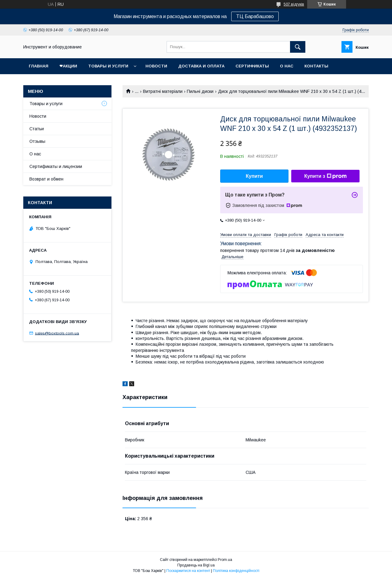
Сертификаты (252, 66)
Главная (39, 66)
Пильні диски (200, 91)
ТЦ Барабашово (255, 16)
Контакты (316, 66)
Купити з (325, 176)
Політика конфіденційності (236, 571)
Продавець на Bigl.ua (196, 565)
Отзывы (37, 141)
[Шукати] (298, 47)
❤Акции (68, 66)
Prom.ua (225, 560)
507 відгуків (294, 4)
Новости (156, 66)
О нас (287, 66)
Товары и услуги (108, 66)
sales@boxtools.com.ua (57, 333)
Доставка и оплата (201, 66)
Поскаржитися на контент (188, 571)
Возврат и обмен (46, 179)
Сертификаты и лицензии (56, 166)
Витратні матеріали (163, 91)
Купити (254, 176)
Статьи (37, 129)
